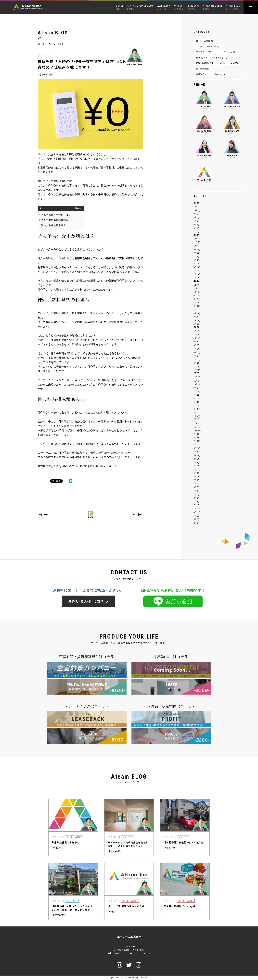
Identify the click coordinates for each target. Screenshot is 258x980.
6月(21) (197, 445)
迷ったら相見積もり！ (53, 225)
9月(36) (197, 434)
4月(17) (197, 360)
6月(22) (197, 399)
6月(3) (196, 484)
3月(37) (197, 409)
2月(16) (197, 274)
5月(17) (197, 356)
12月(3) (197, 239)
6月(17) (197, 352)
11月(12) (197, 288)
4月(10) (197, 313)
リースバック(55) (227, 52)
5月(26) (197, 402)
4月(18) (197, 267)
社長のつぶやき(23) (229, 63)
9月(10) (197, 249)
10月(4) (197, 246)
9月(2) (196, 214)
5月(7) (196, 228)
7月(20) (197, 303)
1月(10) (197, 278)
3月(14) (197, 455)
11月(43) (197, 427)
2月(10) (197, 320)
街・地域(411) (202, 69)
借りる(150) (201, 58)
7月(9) (196, 257)
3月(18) (197, 271)
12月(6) (197, 285)
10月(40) (197, 430)
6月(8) (196, 225)
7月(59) (197, 441)
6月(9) (196, 260)
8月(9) (196, 345)
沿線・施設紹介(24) (205, 63)
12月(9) (197, 377)
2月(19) (197, 459)
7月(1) (196, 221)
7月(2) (196, 480)
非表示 (78, 208)
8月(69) (197, 438)
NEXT (135, 515)
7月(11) (197, 516)
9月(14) (197, 388)
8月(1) (196, 217)
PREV (46, 515)
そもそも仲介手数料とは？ (55, 215)
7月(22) (197, 395)
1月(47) (197, 416)
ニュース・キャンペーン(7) (208, 46)
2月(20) (197, 367)
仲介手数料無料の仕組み (54, 220)
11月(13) (197, 381)
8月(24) (197, 392)
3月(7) (196, 495)
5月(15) (197, 264)
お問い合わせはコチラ (88, 602)
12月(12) (197, 331)
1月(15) (197, 370)
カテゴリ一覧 (45, 44)
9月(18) (197, 296)
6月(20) (197, 306)
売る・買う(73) (220, 58)
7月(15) (197, 349)
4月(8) (196, 452)
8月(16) (197, 477)
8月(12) (197, 253)
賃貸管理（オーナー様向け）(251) (211, 74)
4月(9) (196, 491)
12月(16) (197, 509)
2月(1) (196, 232)
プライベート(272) (204, 52)
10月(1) (197, 210)
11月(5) (197, 242)
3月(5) (196, 317)
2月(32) (197, 413)
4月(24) (197, 406)
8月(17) (197, 299)
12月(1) (197, 207)
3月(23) (197, 363)
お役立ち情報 (46, 75)
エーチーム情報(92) (205, 41)
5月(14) (197, 310)
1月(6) (196, 462)
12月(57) (197, 423)
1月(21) (197, 324)
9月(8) (196, 342)
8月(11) (197, 512)
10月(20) (197, 384)
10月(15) (197, 292)
